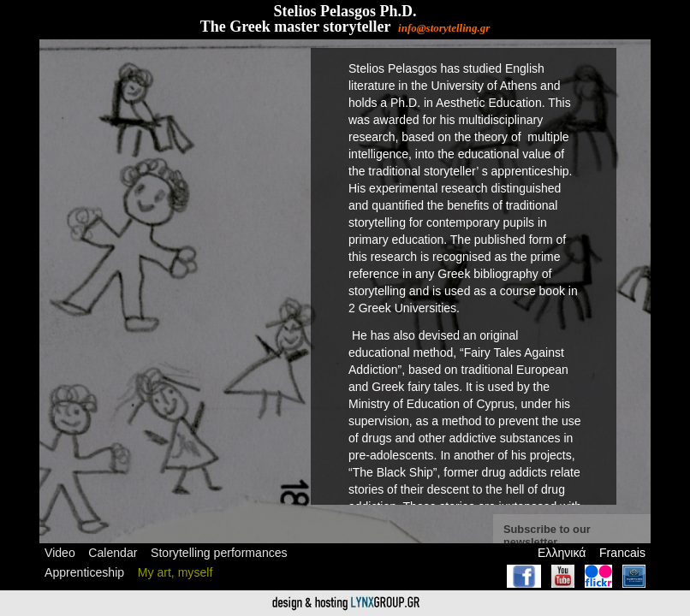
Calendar (113, 553)
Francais (622, 553)
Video (60, 553)
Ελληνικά (562, 553)
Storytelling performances (219, 553)
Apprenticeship (84, 572)
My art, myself (175, 572)
